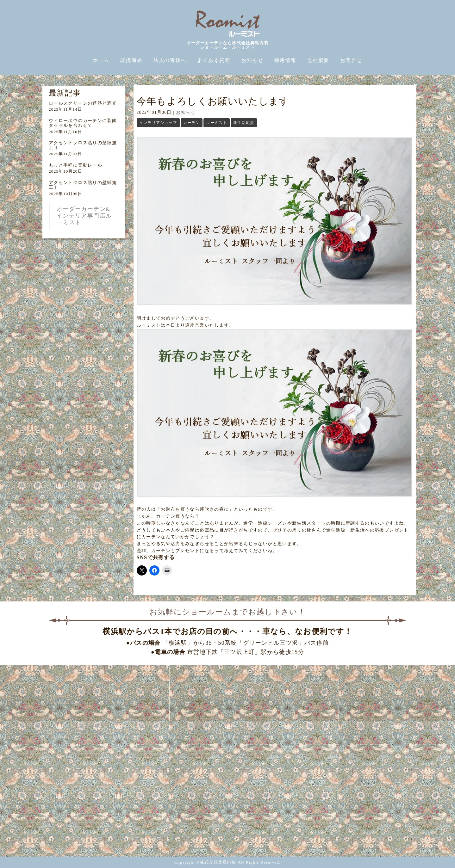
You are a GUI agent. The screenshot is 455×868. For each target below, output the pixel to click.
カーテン (192, 123)
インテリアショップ (158, 123)
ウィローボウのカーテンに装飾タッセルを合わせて (83, 123)
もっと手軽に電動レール (75, 165)
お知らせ (186, 112)
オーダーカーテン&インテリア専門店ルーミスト (84, 216)
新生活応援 (244, 123)
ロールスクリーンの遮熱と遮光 (83, 103)
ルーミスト (217, 123)
